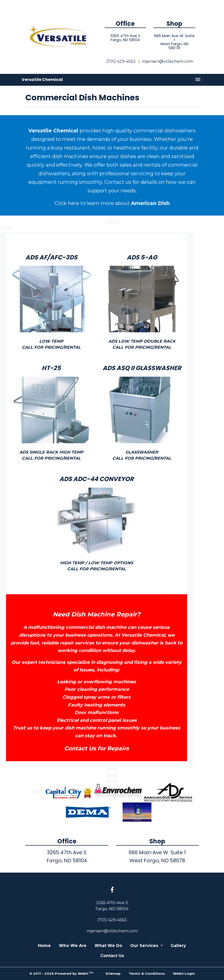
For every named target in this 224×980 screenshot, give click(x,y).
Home (44, 946)
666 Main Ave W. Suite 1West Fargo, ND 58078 (174, 42)
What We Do (108, 946)
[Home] (59, 36)
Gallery (178, 946)
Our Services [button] (145, 946)
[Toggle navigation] (198, 80)
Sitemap (113, 974)
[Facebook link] (112, 890)
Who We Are (73, 946)
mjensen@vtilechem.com (167, 61)
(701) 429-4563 (121, 61)
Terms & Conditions (147, 974)
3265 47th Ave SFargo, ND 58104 (125, 38)
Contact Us (112, 956)
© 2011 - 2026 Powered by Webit (61, 973)
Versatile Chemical (42, 80)
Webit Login (184, 974)
